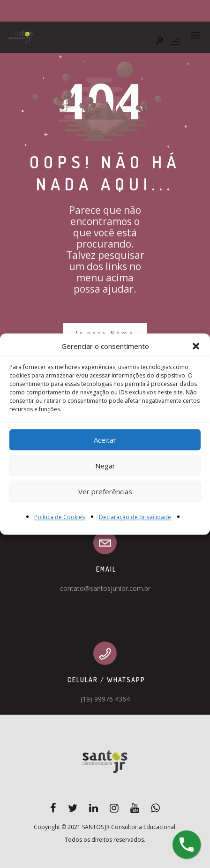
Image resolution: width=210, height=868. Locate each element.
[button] (196, 347)
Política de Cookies (60, 517)
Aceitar (105, 440)
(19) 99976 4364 (105, 699)
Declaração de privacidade (135, 517)
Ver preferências (105, 491)
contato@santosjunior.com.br (105, 588)
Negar (105, 466)
